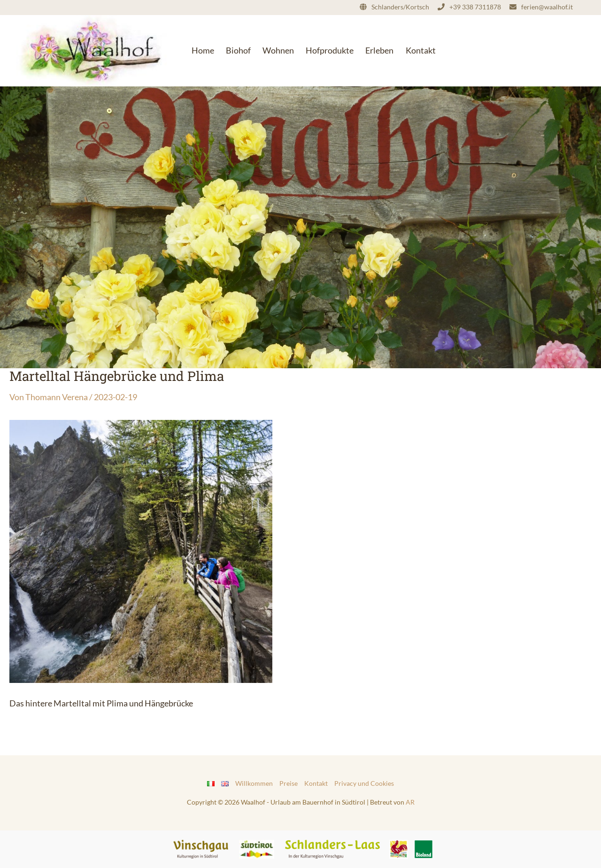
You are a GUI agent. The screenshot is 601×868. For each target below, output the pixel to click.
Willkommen (254, 783)
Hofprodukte (330, 50)
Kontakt (421, 50)
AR (410, 802)
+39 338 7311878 (475, 7)
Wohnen (278, 50)
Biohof (238, 50)
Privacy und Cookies (364, 783)
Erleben (379, 50)
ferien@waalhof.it (547, 7)
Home (203, 50)
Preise (289, 783)
